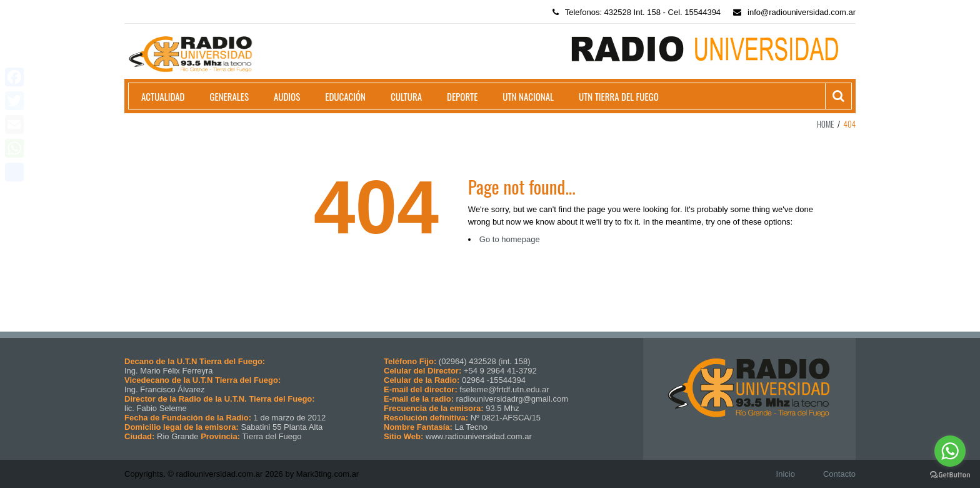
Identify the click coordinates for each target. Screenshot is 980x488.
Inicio (786, 474)
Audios (287, 96)
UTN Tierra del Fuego (619, 96)
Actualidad (163, 96)
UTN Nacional (528, 96)
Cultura (406, 96)
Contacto (839, 474)
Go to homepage (510, 239)
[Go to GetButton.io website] (950, 475)
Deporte (462, 96)
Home (826, 124)
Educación (345, 96)
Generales (229, 96)
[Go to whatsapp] (950, 451)
